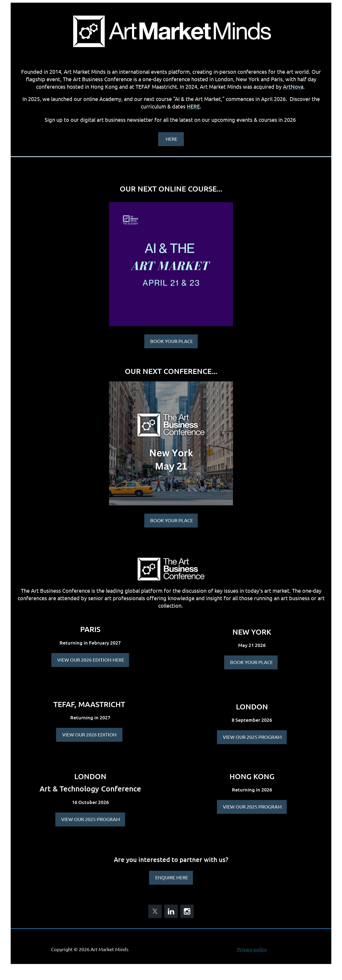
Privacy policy (252, 949)
